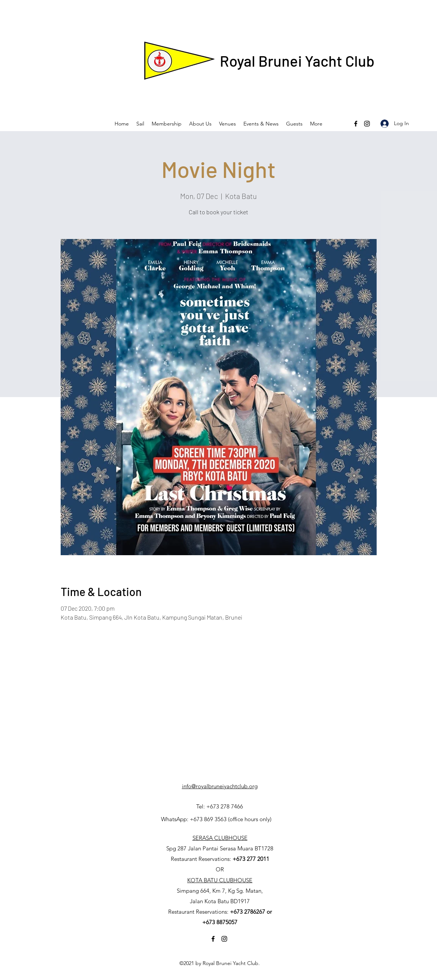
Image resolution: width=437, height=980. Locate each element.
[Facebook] (356, 124)
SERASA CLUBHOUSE (220, 838)
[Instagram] (367, 124)
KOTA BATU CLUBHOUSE (220, 880)
